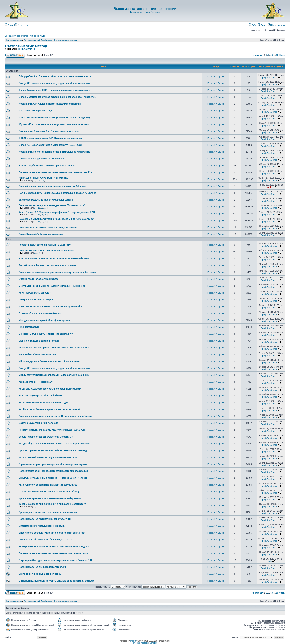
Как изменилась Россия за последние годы (43, 402)
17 (42, 222)
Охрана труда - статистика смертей (39, 279)
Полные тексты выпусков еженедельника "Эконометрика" (52, 205)
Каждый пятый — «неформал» (36, 382)
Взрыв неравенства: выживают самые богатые (46, 437)
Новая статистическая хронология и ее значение (46, 250)
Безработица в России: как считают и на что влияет (48, 265)
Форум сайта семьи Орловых (145, 12)
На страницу (258, 55)
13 (45, 208)
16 (45, 215)
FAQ (252, 25)
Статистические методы (65, 40)
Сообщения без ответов (16, 36)
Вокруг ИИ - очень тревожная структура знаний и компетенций (54, 83)
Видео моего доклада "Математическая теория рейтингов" (52, 533)
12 (42, 208)
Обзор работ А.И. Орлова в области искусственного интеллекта (55, 76)
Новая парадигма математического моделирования (48, 227)
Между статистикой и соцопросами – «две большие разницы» (54, 375)
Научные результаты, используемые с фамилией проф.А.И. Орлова (57, 193)
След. (282, 55)
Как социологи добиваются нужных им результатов (48, 485)
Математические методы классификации (42, 526)
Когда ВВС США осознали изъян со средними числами (50, 389)
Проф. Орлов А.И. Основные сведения (41, 234)
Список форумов (14, 40)
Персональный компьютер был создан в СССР (45, 540)
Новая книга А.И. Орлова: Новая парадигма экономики (50, 104)
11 (39, 208)
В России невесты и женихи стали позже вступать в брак (51, 306)
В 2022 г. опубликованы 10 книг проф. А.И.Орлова (47, 166)
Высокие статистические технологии (145, 9)
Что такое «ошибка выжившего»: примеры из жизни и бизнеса (54, 258)
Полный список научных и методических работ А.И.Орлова (52, 186)
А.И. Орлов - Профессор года (35, 111)
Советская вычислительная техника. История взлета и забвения (55, 416)
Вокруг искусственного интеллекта (39, 423)
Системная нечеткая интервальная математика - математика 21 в (56, 172)
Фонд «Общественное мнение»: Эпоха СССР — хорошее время (55, 444)
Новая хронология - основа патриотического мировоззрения (53, 471)
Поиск (262, 25)
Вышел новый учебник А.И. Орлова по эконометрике (49, 131)
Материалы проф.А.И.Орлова (38, 40)
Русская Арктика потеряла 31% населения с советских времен (54, 348)
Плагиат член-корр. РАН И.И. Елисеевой (41, 159)
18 (45, 222)
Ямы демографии (29, 327)
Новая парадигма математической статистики (45, 519)
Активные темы (37, 36)
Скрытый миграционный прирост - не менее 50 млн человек (53, 478)
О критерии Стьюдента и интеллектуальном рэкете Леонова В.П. (56, 560)
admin (269, 187)
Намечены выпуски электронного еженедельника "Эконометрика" (56, 219)
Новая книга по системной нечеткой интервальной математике (54, 152)
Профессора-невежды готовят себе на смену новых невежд (53, 450)
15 (42, 215)
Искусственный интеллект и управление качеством (48, 457)
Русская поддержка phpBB (145, 643)
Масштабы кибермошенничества (37, 354)
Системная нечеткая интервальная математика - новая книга (53, 553)
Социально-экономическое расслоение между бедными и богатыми (57, 272)
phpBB (133, 641)
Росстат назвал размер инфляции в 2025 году (45, 245)
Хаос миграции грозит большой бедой (40, 396)
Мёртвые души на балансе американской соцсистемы (49, 361)
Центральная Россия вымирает (37, 300)
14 (39, 215)
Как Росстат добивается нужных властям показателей (49, 409)
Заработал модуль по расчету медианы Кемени (46, 200)
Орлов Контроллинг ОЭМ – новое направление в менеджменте (54, 90)
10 (277, 55)
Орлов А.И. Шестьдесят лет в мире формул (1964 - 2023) (51, 145)
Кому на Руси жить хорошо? (35, 293)
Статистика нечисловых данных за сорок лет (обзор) (49, 492)
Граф (269, 561)
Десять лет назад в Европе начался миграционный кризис (52, 286)
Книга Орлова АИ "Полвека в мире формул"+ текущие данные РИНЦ (58, 212)
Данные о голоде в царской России (39, 341)
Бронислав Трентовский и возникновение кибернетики (50, 498)
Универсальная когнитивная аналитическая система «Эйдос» (54, 546)
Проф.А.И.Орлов (26, 49)
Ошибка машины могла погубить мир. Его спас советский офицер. (57, 581)
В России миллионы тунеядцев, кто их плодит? (46, 334)
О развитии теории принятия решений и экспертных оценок (53, 464)
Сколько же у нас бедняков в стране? (40, 574)
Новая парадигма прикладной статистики (42, 567)
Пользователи (277, 25)
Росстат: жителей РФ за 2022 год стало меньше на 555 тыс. (52, 430)
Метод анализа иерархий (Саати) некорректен (45, 320)
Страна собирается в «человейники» (40, 313)
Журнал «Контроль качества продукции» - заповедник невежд (54, 124)
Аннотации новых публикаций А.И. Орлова (43, 178)
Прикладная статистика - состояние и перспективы (48, 512)
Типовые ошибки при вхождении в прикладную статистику (52, 504)
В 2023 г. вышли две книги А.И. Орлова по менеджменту (50, 138)
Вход (9, 25)
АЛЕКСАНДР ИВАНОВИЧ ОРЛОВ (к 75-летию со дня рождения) (54, 118)
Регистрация (22, 25)
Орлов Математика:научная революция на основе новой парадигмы (58, 97)
